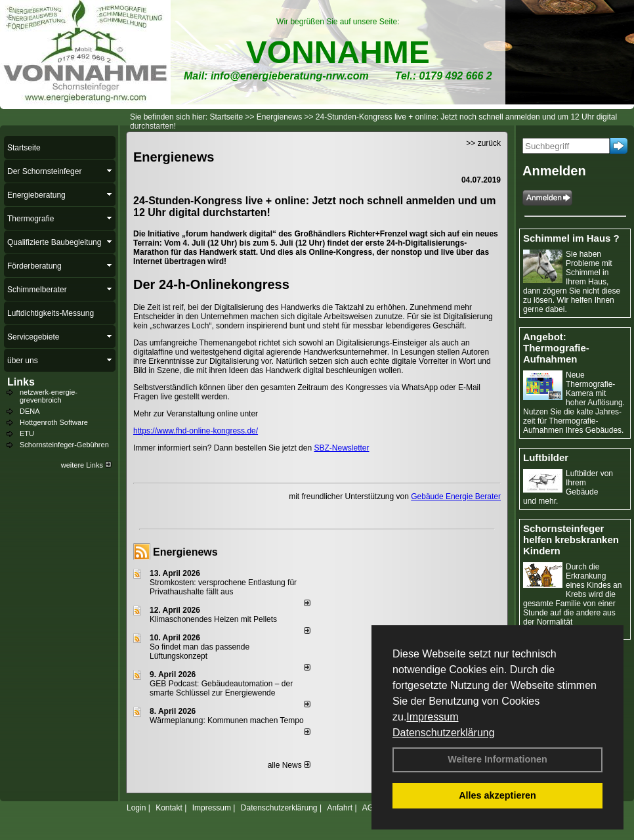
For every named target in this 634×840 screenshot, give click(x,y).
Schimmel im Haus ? (571, 238)
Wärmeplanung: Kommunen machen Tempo (227, 720)
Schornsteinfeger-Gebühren (64, 445)
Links (21, 382)
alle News (289, 765)
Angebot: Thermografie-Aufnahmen (556, 348)
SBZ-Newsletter (341, 448)
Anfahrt (340, 808)
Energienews (185, 552)
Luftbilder (546, 457)
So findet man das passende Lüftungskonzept (200, 652)
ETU (27, 433)
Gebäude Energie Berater (456, 497)
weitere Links (86, 465)
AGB (370, 808)
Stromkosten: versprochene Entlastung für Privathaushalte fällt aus (223, 587)
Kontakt (169, 808)
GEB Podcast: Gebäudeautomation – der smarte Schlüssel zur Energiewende (221, 688)
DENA (30, 411)
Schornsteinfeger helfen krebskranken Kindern (571, 540)
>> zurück (483, 143)
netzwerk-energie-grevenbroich (49, 396)
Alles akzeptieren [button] (497, 795)
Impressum (432, 717)
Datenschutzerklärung (444, 733)
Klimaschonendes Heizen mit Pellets (213, 619)
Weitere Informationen (497, 759)
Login (136, 808)
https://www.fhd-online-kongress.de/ (196, 431)
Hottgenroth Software (54, 422)
